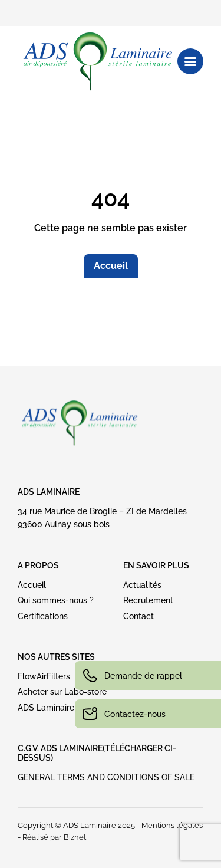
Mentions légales (172, 825)
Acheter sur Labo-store (62, 692)
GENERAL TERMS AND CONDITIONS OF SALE (106, 777)
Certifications (43, 616)
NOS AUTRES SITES (56, 657)
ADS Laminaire (49, 492)
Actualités (142, 585)
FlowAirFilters (44, 676)
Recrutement (148, 600)
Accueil (111, 266)
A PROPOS (38, 565)
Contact (138, 616)
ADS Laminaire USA (56, 708)
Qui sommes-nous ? (56, 600)
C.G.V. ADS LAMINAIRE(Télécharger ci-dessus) (97, 753)
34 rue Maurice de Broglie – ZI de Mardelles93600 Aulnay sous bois (102, 518)
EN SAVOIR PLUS (156, 565)
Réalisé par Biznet (54, 837)
